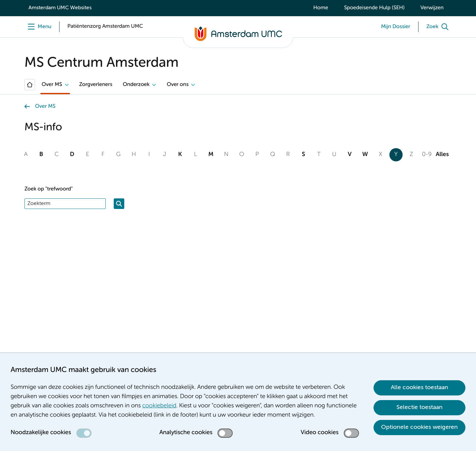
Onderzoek (136, 85)
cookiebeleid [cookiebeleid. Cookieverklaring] (159, 406)
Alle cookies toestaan (419, 388)
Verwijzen (432, 8)
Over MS (52, 85)
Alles (442, 155)
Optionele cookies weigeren (419, 427)
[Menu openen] (38, 27)
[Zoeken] (119, 204)
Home (321, 8)
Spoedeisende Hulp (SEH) (374, 8)
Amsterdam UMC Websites (60, 8)
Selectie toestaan (419, 407)
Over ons (178, 85)
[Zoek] (439, 27)
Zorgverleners (96, 85)
